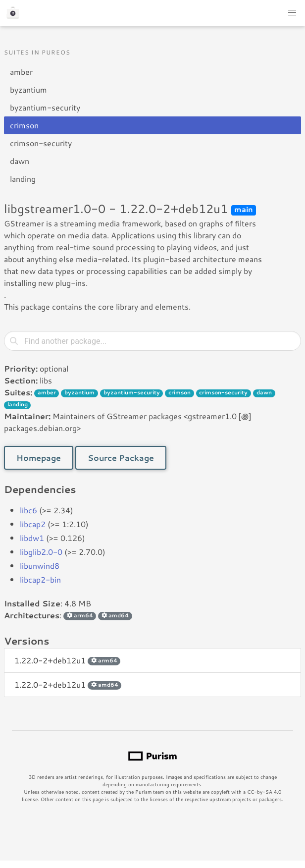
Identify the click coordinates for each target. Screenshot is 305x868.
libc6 (28, 510)
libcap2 (33, 524)
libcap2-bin (40, 579)
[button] (292, 13)
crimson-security (41, 143)
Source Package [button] (121, 458)
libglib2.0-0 (41, 552)
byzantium (28, 89)
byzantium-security (45, 107)
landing (23, 179)
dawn (20, 161)
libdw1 (32, 538)
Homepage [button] (39, 458)
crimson (24, 125)
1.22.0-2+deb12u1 (67, 660)
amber (21, 72)
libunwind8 (40, 566)
